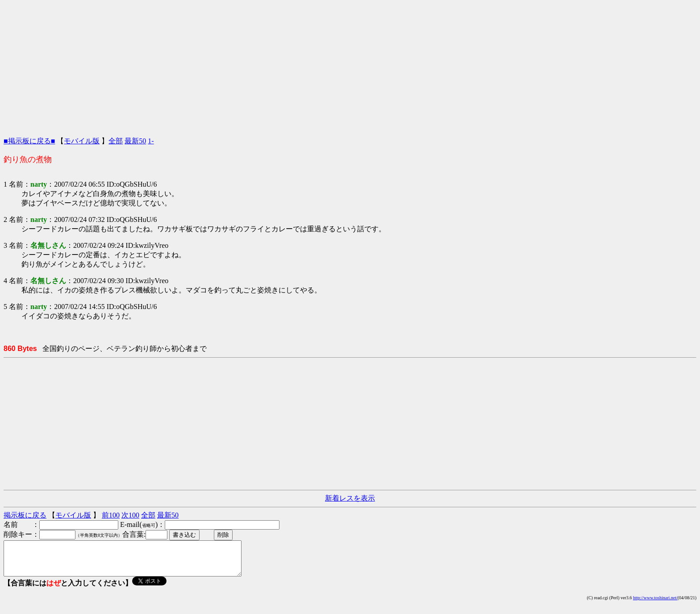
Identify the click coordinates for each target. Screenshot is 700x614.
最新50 (135, 141)
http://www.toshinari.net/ (655, 604)
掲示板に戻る (25, 515)
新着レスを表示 (350, 498)
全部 (116, 141)
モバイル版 (82, 141)
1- (151, 141)
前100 (111, 515)
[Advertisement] (350, 66)
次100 (130, 515)
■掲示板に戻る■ (29, 141)
